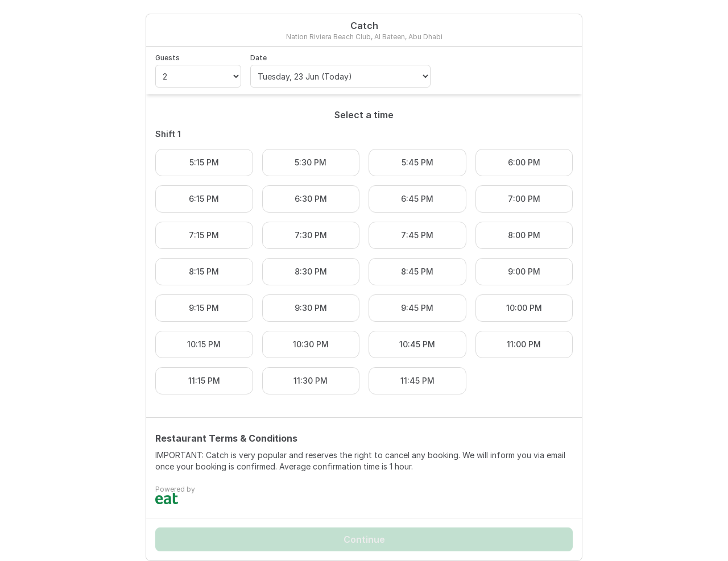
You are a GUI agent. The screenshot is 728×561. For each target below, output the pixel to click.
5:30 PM (311, 162)
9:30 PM (311, 308)
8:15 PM (204, 271)
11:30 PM (311, 381)
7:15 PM (204, 235)
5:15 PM (204, 162)
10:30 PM (311, 344)
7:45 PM (417, 235)
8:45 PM (417, 271)
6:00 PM (524, 162)
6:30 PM (311, 199)
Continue (364, 539)
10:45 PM (417, 344)
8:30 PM (311, 271)
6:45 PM (417, 199)
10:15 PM (204, 344)
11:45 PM (417, 381)
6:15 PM (204, 199)
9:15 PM (204, 308)
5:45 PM (417, 162)
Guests (167, 58)
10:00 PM (524, 308)
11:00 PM (524, 344)
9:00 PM (524, 271)
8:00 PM (524, 235)
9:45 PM (417, 308)
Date (258, 58)
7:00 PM (524, 199)
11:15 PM (204, 381)
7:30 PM (311, 235)
